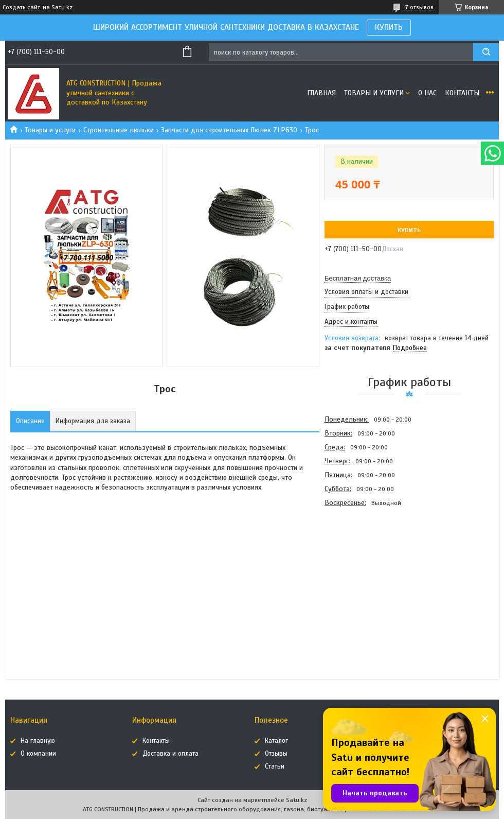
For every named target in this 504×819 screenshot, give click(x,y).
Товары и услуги (374, 93)
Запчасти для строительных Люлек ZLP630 (229, 130)
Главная (321, 93)
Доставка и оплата (170, 754)
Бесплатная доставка (358, 278)
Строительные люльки (119, 130)
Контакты (462, 93)
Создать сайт (21, 7)
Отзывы (276, 754)
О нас (427, 93)
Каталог (276, 741)
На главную (38, 741)
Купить (409, 230)
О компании (38, 754)
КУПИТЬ (389, 27)
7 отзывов (419, 7)
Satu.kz (296, 800)
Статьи (275, 766)
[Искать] (486, 52)
